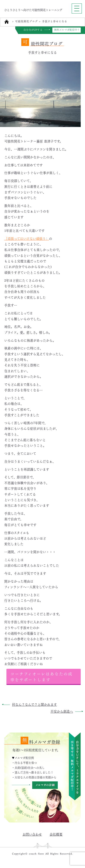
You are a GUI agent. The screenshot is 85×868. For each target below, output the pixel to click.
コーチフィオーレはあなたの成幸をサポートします (41, 676)
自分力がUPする (33, 30)
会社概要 (56, 834)
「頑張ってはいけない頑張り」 (27, 238)
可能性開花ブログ (26, 21)
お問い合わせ (32, 834)
